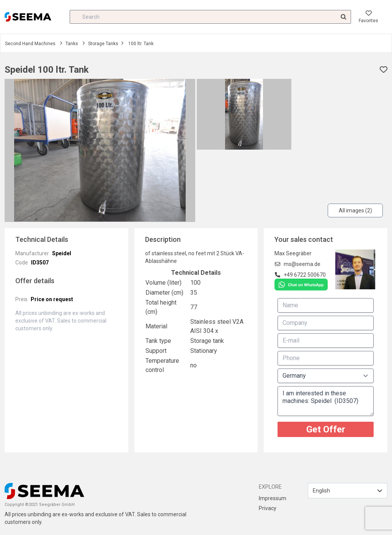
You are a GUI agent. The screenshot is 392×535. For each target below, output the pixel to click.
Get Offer (326, 429)
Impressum (273, 498)
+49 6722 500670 (305, 275)
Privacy (268, 508)
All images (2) (355, 210)
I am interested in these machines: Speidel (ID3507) (326, 401)
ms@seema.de (302, 264)
